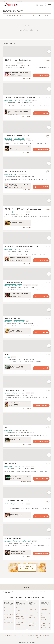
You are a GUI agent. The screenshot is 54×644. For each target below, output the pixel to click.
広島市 (40, 591)
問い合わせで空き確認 (41, 406)
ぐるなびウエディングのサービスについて (23, 638)
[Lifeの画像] (27, 419)
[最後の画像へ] (49, 52)
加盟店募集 (47, 635)
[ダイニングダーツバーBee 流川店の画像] (27, 163)
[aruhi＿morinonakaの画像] (27, 455)
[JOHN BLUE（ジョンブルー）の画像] (27, 310)
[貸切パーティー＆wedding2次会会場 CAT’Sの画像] (27, 52)
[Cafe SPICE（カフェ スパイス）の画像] (27, 382)
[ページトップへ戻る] (27, 587)
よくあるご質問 (36, 638)
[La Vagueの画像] (27, 346)
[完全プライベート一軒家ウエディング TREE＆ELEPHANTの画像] (27, 201)
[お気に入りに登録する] (48, 60)
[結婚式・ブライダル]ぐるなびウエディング (11, 591)
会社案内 (7, 635)
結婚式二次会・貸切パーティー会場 (27, 591)
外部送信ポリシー (32, 635)
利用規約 (11, 635)
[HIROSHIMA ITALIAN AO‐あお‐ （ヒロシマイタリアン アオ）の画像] (27, 89)
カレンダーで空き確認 (41, 75)
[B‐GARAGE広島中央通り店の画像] (27, 274)
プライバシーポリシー (23, 635)
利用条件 (16, 635)
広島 (36, 591)
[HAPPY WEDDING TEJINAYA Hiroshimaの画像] (27, 492)
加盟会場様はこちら (40, 635)
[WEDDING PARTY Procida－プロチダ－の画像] (27, 127)
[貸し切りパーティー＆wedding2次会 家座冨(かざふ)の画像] (27, 238)
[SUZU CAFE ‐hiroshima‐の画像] (27, 530)
